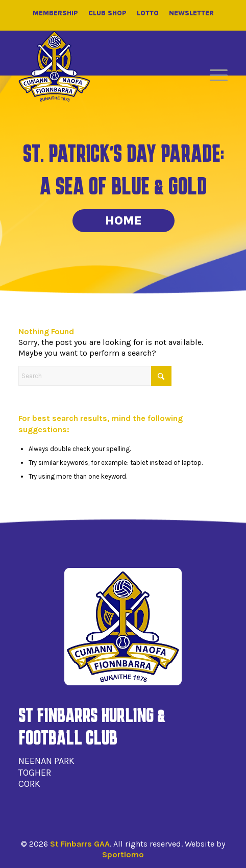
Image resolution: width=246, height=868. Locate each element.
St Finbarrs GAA (80, 844)
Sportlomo (123, 854)
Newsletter (191, 13)
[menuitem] (214, 76)
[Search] (95, 376)
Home (124, 220)
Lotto (148, 13)
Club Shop (107, 13)
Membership (55, 13)
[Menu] (214, 76)
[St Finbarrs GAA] (54, 66)
